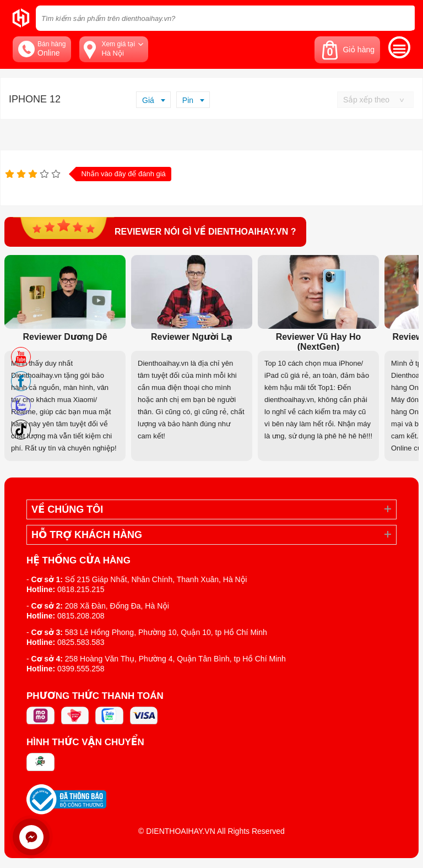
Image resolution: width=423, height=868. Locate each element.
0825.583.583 (81, 642)
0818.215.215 (81, 589)
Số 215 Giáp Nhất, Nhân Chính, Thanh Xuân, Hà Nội (156, 579)
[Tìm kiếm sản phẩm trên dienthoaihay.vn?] (225, 18)
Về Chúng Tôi (67, 509)
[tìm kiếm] (403, 18)
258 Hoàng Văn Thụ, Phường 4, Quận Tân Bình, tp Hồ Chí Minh (175, 659)
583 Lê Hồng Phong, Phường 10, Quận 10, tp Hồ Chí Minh (166, 632)
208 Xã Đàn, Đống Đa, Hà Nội (117, 606)
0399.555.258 (81, 669)
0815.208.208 (81, 616)
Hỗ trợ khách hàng (87, 535)
